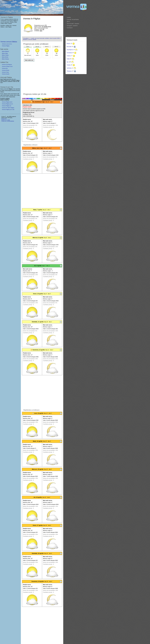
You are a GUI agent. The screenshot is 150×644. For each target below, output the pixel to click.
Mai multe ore (29, 60)
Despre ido (4, 119)
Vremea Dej (5, 68)
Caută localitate (73, 19)
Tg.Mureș (69, 68)
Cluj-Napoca (70, 50)
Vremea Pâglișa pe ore (7, 104)
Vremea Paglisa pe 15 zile (8, 110)
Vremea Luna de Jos (7, 44)
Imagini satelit (72, 26)
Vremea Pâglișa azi (7, 106)
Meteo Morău (5, 57)
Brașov (68, 44)
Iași (68, 62)
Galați (68, 59)
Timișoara (69, 71)
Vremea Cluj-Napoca (7, 65)
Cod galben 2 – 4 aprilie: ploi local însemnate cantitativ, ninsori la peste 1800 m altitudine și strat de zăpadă (42, 39)
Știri (68, 21)
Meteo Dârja (5, 53)
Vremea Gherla (6, 70)
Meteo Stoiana (5, 59)
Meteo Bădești (5, 51)
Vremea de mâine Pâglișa (8, 108)
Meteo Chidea (5, 55)
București (69, 47)
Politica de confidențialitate (8, 121)
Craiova (69, 56)
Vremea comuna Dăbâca (9, 42)
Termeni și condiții (6, 120)
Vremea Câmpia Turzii (7, 66)
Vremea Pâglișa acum (7, 102)
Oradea (69, 65)
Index (69, 17)
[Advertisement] (42, 77)
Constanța (69, 53)
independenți (12, 97)
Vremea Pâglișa (6, 46)
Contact (70, 28)
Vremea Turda (5, 72)
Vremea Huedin (6, 74)
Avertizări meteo (73, 24)
